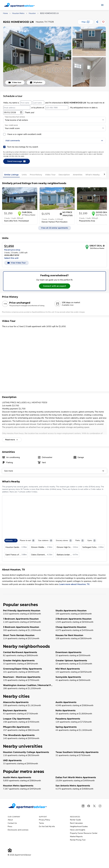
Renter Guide (75, 820)
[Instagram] (100, 806)
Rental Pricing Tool (78, 840)
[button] (37, 57)
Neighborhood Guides (79, 826)
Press (10, 826)
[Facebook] (89, 806)
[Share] (97, 22)
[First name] (26, 103)
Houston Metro (18, 13)
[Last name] (38, 103)
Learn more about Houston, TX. (75, 584)
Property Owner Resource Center (84, 833)
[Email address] (17, 108)
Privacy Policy (44, 820)
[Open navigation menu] (102, 5)
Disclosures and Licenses (18, 830)
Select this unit (11, 258)
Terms (41, 823)
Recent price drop (12, 250)
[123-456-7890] (57, 108)
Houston (32, 13)
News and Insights (78, 830)
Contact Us (12, 823)
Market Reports (76, 837)
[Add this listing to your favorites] (103, 22)
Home (5, 13)
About (10, 820)
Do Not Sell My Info (47, 826)
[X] (94, 806)
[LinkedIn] (83, 806)
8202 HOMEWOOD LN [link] (49, 13)
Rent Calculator (76, 823)
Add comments (55, 141)
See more (55, 471)
